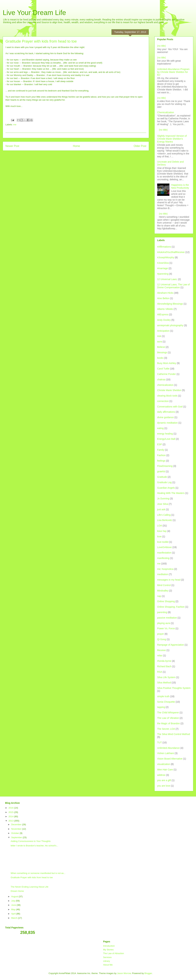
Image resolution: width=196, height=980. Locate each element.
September (17, 837)
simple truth (163, 696)
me (15, 125)
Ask (159, 336)
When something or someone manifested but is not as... (38, 873)
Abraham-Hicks (165, 293)
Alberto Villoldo (165, 309)
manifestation (164, 553)
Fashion (161, 455)
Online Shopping (166, 601)
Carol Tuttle (163, 369)
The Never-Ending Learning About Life (29, 887)
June (14, 905)
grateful (161, 471)
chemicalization (165, 385)
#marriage (163, 268)
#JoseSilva (163, 263)
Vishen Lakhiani (166, 753)
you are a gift (164, 780)
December (17, 824)
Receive (161, 650)
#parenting (163, 274)
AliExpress (163, 314)
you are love (164, 786)
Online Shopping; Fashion (171, 607)
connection (163, 401)
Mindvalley (163, 591)
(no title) (161, 46)
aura (160, 342)
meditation (163, 574)
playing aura (164, 623)
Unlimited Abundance (168, 748)
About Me (108, 965)
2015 (11, 812)
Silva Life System (166, 677)
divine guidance (165, 417)
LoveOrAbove (164, 547)
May (14, 909)
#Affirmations (164, 247)
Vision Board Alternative (170, 759)
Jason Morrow (124, 973)
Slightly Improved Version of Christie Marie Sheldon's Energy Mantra (172, 139)
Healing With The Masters (171, 493)
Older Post (140, 146)
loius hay (162, 531)
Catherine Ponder (167, 374)
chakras (161, 380)
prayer (161, 634)
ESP (160, 444)
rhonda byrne (164, 661)
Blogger (148, 973)
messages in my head (169, 580)
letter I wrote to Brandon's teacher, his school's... (34, 846)
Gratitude (162, 477)
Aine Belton (163, 298)
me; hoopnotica (165, 569)
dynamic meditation (167, 423)
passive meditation (167, 618)
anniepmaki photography (170, 325)
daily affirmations (166, 412)
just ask (161, 509)
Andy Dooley (164, 320)
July (14, 901)
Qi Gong (162, 639)
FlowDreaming (165, 466)
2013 (11, 821)
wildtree (161, 775)
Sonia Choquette (166, 702)
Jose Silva (163, 504)
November (17, 829)
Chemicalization (166, 112)
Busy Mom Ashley (167, 363)
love (159, 536)
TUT (159, 742)
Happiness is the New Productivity (180, 186)
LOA (160, 526)
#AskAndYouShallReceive (171, 252)
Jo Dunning (163, 499)
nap (159, 596)
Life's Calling (164, 515)
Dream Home (17, 891)
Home (77, 146)
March (15, 918)
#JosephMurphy (166, 257)
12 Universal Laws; (167, 279)
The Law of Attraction (114, 953)
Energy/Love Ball (166, 439)
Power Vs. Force (166, 628)
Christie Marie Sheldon (169, 390)
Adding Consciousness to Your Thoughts (31, 841)
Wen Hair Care (165, 770)
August (15, 896)
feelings (161, 461)
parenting (162, 612)
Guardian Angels (166, 488)
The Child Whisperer (168, 713)
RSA (160, 672)
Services (107, 957)
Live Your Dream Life (34, 13)
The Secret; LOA (166, 729)
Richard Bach (164, 666)
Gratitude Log (164, 482)
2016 (11, 808)
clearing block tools (167, 396)
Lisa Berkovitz (165, 520)
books (160, 358)
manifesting (163, 558)
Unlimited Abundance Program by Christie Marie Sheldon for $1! (173, 72)
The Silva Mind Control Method (174, 734)
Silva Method (164, 683)
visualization (164, 764)
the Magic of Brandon (168, 723)
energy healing (165, 434)
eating (160, 428)
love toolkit (163, 542)
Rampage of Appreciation (171, 645)
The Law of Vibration (168, 718)
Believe (161, 347)
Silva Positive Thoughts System (174, 688)
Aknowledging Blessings (170, 304)
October (16, 833)
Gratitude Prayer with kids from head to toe (32, 877)
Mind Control (164, 585)
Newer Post (12, 146)
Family (161, 450)
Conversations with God (170, 407)
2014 (11, 816)
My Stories (108, 950)
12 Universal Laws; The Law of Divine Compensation (173, 286)
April (14, 914)
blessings (162, 352)
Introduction (109, 946)
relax (160, 655)
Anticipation (163, 331)
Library (107, 961)
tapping (161, 707)
